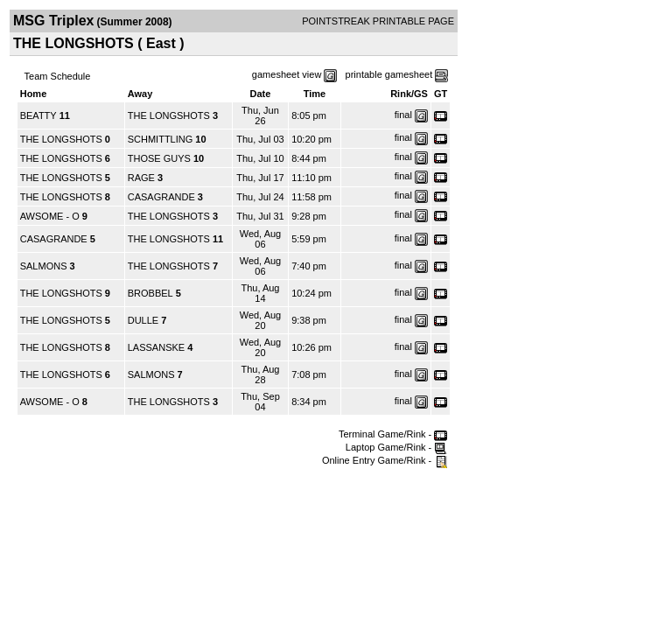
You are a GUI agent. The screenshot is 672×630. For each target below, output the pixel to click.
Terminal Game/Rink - (393, 434)
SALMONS (44, 266)
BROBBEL (150, 293)
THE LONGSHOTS (169, 115)
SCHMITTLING (161, 139)
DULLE (143, 320)
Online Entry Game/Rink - (385, 460)
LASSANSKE (156, 347)
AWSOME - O (50, 216)
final (403, 115)
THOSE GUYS (159, 158)
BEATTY (38, 115)
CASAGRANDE (161, 197)
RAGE (141, 178)
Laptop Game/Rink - (397, 447)
